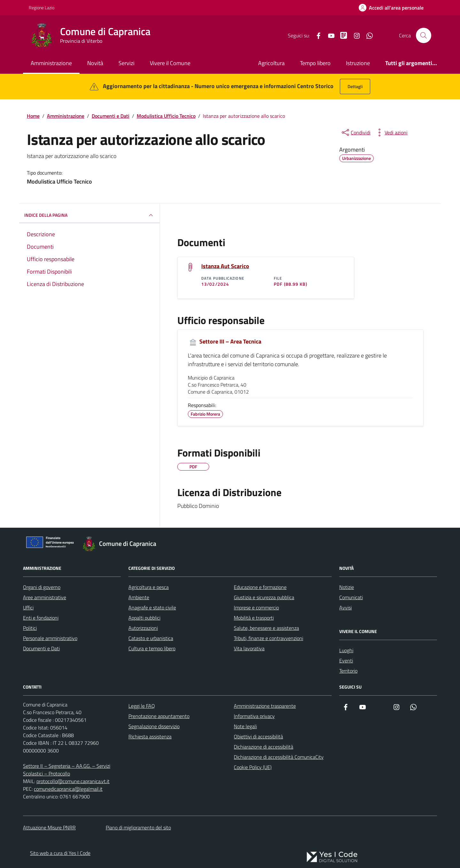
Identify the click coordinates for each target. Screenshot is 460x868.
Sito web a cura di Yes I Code (60, 853)
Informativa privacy (254, 716)
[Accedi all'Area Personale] (391, 8)
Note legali (245, 726)
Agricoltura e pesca (149, 587)
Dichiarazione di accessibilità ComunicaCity (279, 757)
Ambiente (139, 597)
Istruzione (358, 63)
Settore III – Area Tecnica (225, 342)
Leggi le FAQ (142, 706)
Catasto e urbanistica (151, 638)
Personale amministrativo (50, 638)
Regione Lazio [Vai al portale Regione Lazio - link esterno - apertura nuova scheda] (42, 8)
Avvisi (345, 608)
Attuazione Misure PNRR (49, 827)
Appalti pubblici (144, 618)
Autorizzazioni (143, 628)
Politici (30, 628)
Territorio (348, 671)
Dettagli (355, 86)
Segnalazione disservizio (154, 726)
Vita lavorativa (249, 648)
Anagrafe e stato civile (152, 608)
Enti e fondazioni (41, 618)
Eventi (346, 660)
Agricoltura (271, 63)
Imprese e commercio (256, 608)
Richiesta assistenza (150, 736)
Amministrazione (51, 63)
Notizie (347, 587)
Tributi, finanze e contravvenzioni (268, 638)
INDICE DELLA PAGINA (89, 215)
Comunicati (351, 597)
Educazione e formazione (260, 587)
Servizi (126, 63)
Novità (95, 63)
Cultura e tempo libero (152, 648)
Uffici (28, 608)
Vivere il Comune (170, 63)
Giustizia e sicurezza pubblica (264, 597)
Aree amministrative (45, 597)
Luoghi (346, 650)
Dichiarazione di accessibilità (264, 747)
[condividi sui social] (356, 132)
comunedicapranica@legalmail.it (68, 789)
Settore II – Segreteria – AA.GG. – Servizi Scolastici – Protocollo (67, 770)
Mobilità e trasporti (254, 618)
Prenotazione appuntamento (159, 716)
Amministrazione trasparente (265, 706)
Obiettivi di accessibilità (258, 736)
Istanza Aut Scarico (225, 266)
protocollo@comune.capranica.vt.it (73, 781)
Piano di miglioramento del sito (138, 827)
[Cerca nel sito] (424, 35)
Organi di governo (42, 587)
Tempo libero (315, 63)
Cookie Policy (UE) (253, 767)
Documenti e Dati (41, 648)
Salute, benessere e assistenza (266, 628)
